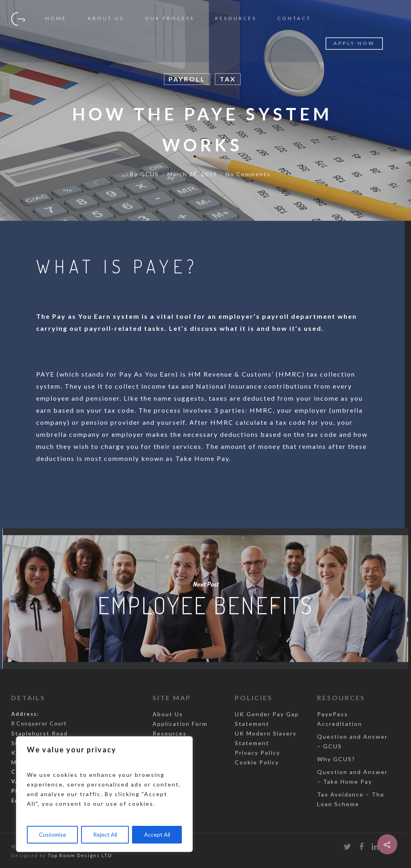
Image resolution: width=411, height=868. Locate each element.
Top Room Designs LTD (80, 855)
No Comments (248, 174)
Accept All (157, 834)
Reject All (105, 834)
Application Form (180, 724)
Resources (236, 18)
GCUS (150, 174)
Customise (53, 834)
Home (56, 18)
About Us (106, 18)
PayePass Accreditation (340, 719)
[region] (104, 794)
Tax (228, 79)
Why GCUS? (336, 759)
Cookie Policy (257, 762)
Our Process (170, 18)
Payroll (187, 79)
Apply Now (354, 43)
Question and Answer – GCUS (352, 741)
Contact (294, 18)
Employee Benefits (205, 599)
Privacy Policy (257, 753)
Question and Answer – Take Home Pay (352, 777)
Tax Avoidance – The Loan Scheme (351, 799)
